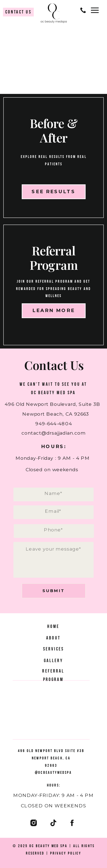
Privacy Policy (66, 853)
